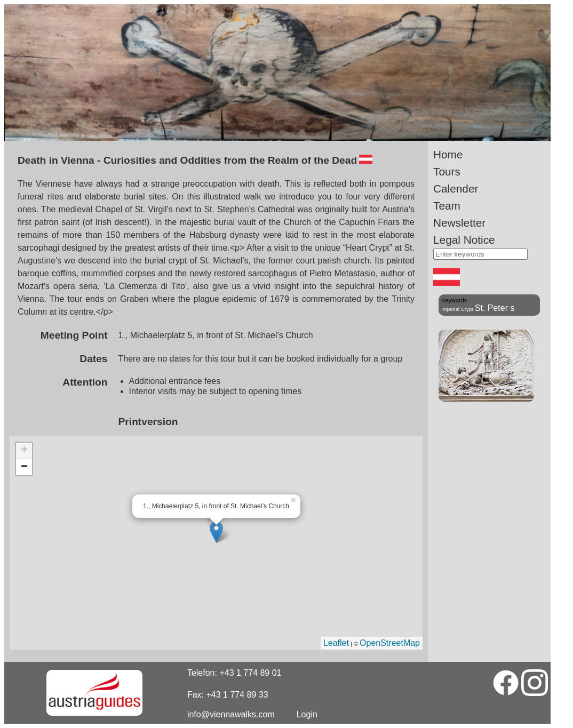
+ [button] (24, 451)
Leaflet (336, 643)
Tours (447, 171)
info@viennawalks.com (231, 714)
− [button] (24, 467)
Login (307, 714)
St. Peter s (495, 308)
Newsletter (459, 223)
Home (448, 154)
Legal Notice (464, 240)
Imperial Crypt (457, 309)
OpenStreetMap (390, 643)
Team (447, 206)
